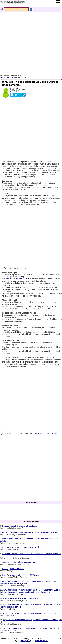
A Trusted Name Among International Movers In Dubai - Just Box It (31, 613)
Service (10, 77)
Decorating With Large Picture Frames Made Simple (24, 547)
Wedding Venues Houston (13, 569)
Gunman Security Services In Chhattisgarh (20, 526)
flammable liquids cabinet (17, 279)
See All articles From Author (46, 433)
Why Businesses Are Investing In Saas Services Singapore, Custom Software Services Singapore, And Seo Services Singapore (30, 591)
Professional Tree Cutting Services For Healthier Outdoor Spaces (30, 532)
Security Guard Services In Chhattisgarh (19, 562)
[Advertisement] (30, 40)
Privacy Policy (26, 641)
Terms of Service (41, 641)
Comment (13, 92)
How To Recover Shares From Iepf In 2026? (22, 598)
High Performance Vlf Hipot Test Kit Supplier (21, 575)
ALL (2, 77)
